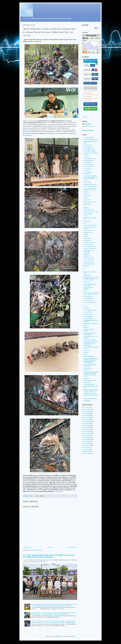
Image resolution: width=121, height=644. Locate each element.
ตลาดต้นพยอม (87, 204)
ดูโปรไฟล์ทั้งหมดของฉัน (88, 126)
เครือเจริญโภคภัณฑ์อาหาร (91, 185)
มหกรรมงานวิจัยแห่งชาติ (90, 249)
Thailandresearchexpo (90, 393)
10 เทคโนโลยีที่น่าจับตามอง (91, 140)
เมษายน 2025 (86, 436)
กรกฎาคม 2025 (86, 430)
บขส (85, 223)
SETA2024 (87, 370)
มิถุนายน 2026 (86, 408)
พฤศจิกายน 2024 (87, 445)
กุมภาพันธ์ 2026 (86, 416)
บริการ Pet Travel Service (90, 225)
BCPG (85, 326)
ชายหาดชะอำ (87, 196)
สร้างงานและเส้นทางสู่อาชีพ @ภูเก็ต (90, 285)
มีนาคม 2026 (86, 414)
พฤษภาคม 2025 (86, 433)
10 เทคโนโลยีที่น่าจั (89, 138)
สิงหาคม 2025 (86, 428)
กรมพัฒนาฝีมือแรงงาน (90, 158)
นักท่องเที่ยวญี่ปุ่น (88, 214)
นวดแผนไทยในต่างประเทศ (91, 212)
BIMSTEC (86, 328)
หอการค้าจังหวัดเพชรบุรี (90, 302)
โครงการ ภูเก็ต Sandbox (90, 187)
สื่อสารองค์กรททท (88, 296)
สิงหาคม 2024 (86, 451)
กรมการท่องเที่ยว (88, 147)
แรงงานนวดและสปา (89, 260)
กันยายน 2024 (86, 449)
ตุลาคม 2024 (86, 447)
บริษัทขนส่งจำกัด (88, 231)
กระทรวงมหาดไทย (89, 166)
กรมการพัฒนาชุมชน (89, 149)
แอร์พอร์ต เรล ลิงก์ (89, 314)
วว (84, 270)
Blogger (73, 636)
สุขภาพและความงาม (89, 300)
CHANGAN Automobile (90, 340)
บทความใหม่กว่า (27, 547)
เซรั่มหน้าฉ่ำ (87, 200)
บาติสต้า (86, 235)
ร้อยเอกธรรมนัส (88, 256)
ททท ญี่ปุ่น (86, 208)
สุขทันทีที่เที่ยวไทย (88, 298)
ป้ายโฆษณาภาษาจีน (89, 243)
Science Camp (88, 368)
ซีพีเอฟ (86, 198)
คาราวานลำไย (88, 183)
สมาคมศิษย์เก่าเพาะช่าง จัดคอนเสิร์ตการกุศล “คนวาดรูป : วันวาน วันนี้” (91, 279)
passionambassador (89, 357)
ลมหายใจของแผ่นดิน (89, 264)
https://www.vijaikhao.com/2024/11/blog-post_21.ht (91, 342)
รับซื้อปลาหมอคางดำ (89, 258)
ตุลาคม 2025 (86, 424)
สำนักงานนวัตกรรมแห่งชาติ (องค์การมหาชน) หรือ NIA (91, 294)
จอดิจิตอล (86, 192)
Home (85, 117)
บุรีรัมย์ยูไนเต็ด (88, 239)
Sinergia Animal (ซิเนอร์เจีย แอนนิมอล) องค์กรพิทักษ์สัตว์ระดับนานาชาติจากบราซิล (91, 374)
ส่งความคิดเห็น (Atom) (36, 550)
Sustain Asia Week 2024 (90, 380)
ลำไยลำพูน (87, 266)
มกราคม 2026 (86, 418)
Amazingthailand (88, 316)
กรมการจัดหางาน (88, 145)
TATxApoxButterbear (89, 384)
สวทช (85, 291)
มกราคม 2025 (86, 442)
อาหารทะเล (87, 308)
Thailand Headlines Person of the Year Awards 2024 (91, 390)
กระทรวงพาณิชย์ (88, 164)
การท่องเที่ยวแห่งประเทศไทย (88, 173)
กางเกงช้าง (87, 170)
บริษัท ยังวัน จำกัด (88, 233)
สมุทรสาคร (87, 282)
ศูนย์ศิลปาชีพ (87, 275)
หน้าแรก (50, 547)
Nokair (85, 355)
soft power (87, 378)
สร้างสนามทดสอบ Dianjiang (88, 288)
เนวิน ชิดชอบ (87, 221)
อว (84, 304)
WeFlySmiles (87, 400)
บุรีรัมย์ (86, 237)
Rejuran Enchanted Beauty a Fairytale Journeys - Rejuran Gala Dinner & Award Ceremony (91, 361)
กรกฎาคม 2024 (86, 453)
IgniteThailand (87, 345)
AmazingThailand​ (88, 318)
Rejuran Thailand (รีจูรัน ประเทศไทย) (90, 365)
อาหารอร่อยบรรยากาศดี (90, 310)
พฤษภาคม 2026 (86, 410)
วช (85, 268)
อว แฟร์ (86, 306)
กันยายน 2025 (86, 426)
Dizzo (62, 636)
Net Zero (86, 353)
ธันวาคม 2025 (86, 420)
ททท (85, 206)
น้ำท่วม (86, 216)
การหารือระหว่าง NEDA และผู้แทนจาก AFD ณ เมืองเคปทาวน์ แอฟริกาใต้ (91, 177)
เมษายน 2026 (86, 412)
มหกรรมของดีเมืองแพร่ (90, 247)
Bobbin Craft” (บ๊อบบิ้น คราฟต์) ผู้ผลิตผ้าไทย (91, 334)
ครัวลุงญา (86, 181)
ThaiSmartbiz (88, 124)
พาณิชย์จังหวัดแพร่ (89, 245)
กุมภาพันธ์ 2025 (86, 440)
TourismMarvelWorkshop (90, 398)
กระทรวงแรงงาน (88, 168)
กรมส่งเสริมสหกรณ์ (89, 160)
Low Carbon (87, 351)
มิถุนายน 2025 (86, 432)
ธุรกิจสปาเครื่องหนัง (89, 210)
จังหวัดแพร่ (87, 194)
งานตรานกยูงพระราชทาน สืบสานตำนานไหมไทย (91, 189)
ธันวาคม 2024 (86, 443)
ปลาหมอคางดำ (88, 241)
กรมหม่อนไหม (87, 162)
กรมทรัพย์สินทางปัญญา (90, 151)
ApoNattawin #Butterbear (90, 324)
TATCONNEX (87, 382)
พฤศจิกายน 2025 (87, 422)
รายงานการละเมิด (88, 131)
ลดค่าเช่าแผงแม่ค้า (89, 262)
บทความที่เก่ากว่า (72, 547)
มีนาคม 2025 (86, 438)
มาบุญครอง (87, 254)
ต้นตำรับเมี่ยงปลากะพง (90, 202)
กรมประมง (87, 156)
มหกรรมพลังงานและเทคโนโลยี (89, 251)
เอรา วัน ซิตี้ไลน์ (88, 312)
